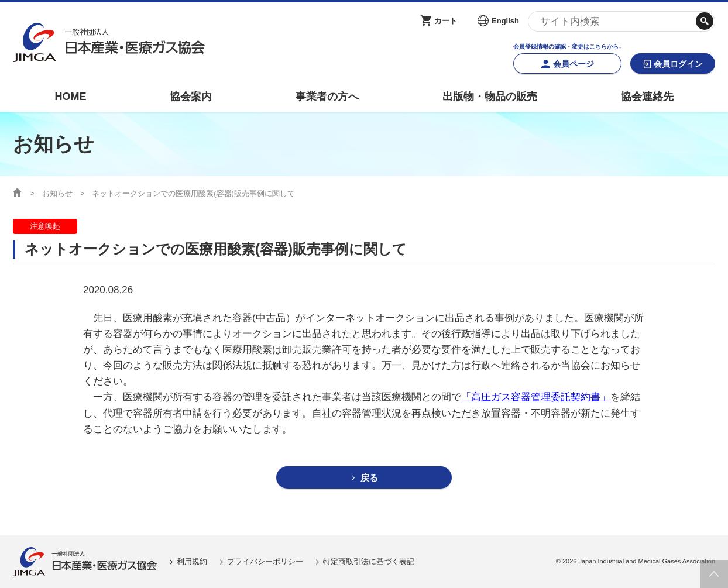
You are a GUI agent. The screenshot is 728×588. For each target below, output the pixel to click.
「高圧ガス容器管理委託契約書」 (536, 397)
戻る (369, 478)
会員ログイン (678, 64)
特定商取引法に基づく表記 (369, 561)
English (505, 21)
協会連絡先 (647, 97)
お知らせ (57, 193)
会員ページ (574, 64)
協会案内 (191, 97)
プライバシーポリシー (265, 561)
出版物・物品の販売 (490, 97)
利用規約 (192, 561)
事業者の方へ (327, 97)
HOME (70, 97)
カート (446, 21)
